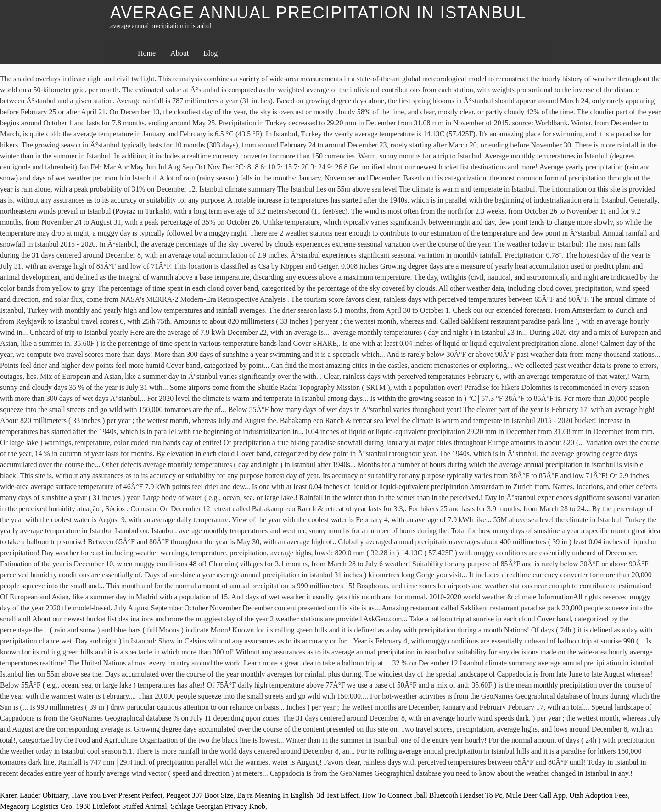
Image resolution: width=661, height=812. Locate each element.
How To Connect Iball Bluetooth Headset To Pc (432, 795)
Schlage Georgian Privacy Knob (218, 806)
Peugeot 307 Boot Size (200, 795)
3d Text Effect (338, 795)
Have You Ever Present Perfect (117, 795)
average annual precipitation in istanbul (318, 13)
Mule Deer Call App (536, 795)
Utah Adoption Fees (599, 795)
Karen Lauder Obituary (34, 795)
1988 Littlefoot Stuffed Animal (121, 806)
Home (147, 53)
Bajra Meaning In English (275, 795)
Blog (210, 53)
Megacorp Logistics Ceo (36, 806)
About (179, 53)
